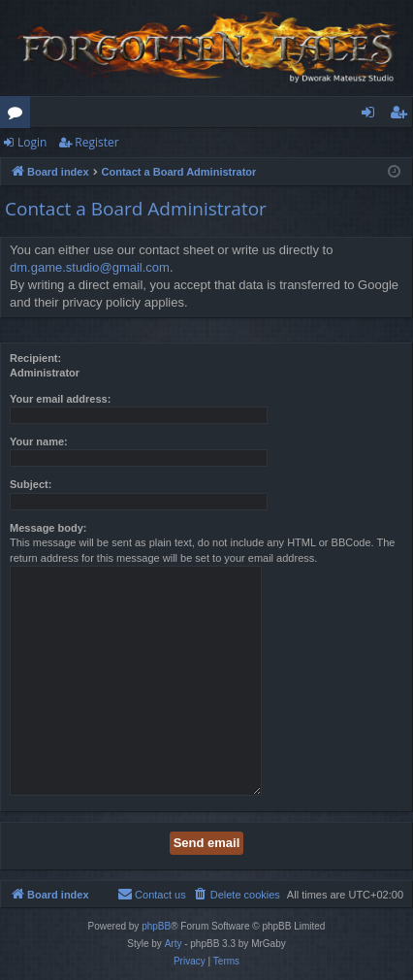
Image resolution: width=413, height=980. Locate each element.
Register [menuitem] (402, 115)
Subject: (31, 484)
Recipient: (35, 358)
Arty (174, 944)
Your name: (39, 441)
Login (32, 142)
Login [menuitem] (372, 115)
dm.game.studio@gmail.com (90, 267)
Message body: (48, 528)
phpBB (156, 926)
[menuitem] (237, 895)
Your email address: (60, 399)
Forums (19, 115)
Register (96, 142)
